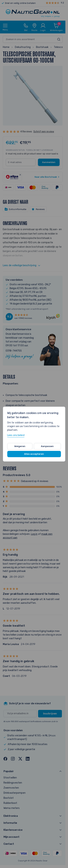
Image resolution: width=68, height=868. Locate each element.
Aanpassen (47, 446)
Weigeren (20, 446)
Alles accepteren (34, 454)
